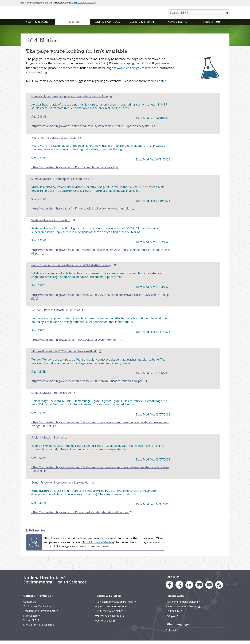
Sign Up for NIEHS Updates (39, 628)
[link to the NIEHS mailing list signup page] (199, 588)
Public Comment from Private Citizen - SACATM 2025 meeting (71, 269)
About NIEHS (212, 25)
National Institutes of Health (183, 610)
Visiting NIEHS (31, 624)
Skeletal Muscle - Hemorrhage (51, 396)
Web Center (158, 84)
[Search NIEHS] (199, 13)
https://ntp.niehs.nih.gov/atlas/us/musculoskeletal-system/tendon (77, 343)
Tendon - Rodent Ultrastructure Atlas (56, 314)
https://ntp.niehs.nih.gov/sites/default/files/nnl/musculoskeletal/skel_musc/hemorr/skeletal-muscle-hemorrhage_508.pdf (100, 428)
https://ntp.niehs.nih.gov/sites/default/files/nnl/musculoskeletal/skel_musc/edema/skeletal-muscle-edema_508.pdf (100, 473)
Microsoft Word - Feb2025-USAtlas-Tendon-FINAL (64, 355)
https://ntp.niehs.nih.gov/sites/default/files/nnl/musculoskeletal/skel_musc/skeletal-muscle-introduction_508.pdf (101, 255)
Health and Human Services (183, 605)
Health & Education (38, 25)
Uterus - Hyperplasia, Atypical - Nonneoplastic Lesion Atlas (70, 100)
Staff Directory (32, 619)
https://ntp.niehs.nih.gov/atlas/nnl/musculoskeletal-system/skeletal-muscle (83, 212)
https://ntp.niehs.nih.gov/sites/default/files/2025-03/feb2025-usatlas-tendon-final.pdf (89, 385)
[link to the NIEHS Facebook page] (169, 588)
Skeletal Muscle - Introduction (51, 224)
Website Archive (105, 624)
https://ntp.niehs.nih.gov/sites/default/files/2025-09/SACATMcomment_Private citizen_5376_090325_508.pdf (100, 300)
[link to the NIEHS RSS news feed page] (219, 588)
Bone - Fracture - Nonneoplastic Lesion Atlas (61, 486)
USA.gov (172, 619)
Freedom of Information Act (41, 614)
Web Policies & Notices (109, 619)
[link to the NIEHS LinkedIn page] (189, 588)
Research (73, 25)
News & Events (177, 25)
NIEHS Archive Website (98, 546)
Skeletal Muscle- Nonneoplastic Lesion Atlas (60, 183)
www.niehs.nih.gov (129, 71)
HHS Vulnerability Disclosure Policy (116, 605)
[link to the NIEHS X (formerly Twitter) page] (179, 588)
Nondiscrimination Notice (111, 615)
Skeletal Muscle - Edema (47, 441)
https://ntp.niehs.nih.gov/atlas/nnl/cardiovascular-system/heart (75, 171)
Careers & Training (142, 25)
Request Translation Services (111, 610)
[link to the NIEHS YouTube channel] (209, 588)
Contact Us (30, 605)
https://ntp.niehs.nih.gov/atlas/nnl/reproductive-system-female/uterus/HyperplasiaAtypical (93, 130)
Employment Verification (37, 610)
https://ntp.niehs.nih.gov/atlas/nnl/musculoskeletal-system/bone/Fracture (82, 516)
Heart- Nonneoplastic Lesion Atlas (54, 141)
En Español (172, 634)
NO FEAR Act (175, 615)
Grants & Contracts (108, 25)
